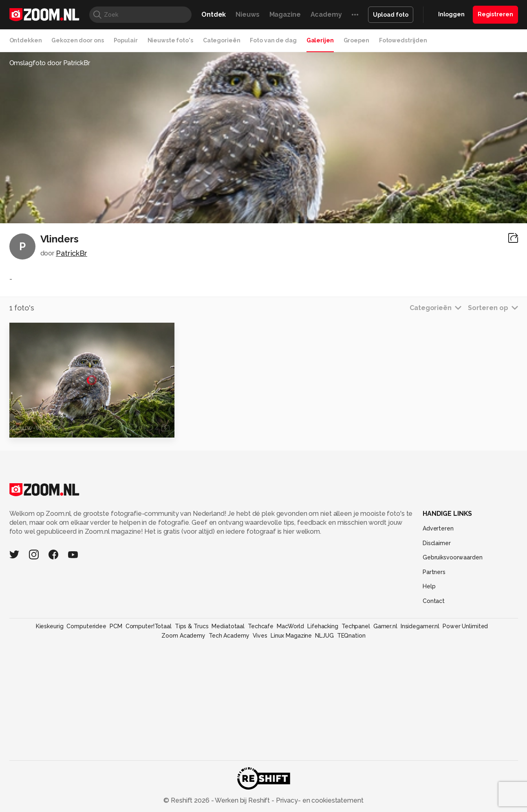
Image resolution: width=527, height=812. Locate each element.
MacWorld (290, 626)
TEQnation (351, 636)
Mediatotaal (228, 626)
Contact (434, 601)
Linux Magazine (291, 636)
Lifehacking (323, 626)
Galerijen (320, 40)
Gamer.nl (385, 626)
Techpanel (356, 626)
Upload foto (391, 15)
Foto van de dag (273, 40)
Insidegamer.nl (420, 626)
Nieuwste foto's (170, 40)
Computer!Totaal (149, 626)
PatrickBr (72, 253)
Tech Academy (229, 636)
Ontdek (214, 14)
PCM (116, 626)
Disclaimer (437, 543)
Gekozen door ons (77, 40)
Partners (434, 572)
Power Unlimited (465, 626)
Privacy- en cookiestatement (319, 800)
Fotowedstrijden (403, 40)
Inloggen (451, 14)
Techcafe (261, 626)
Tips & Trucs (192, 626)
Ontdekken (26, 40)
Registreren (495, 14)
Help (429, 586)
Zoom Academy (183, 636)
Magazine (285, 14)
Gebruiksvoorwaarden (453, 557)
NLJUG (324, 636)
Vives (260, 636)
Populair (126, 40)
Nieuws (247, 14)
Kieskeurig (50, 626)
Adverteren (438, 528)
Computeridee (86, 626)
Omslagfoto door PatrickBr (50, 63)
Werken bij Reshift (243, 800)
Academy (326, 14)
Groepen (356, 40)
